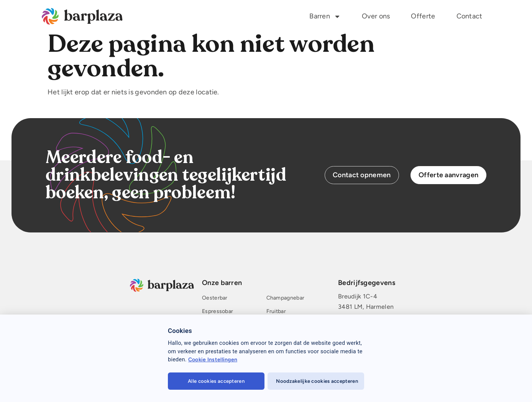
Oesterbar (215, 298)
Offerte (423, 16)
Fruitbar (276, 312)
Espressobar (218, 312)
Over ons (376, 16)
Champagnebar (285, 298)
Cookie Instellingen (213, 360)
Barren (325, 16)
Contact (470, 16)
